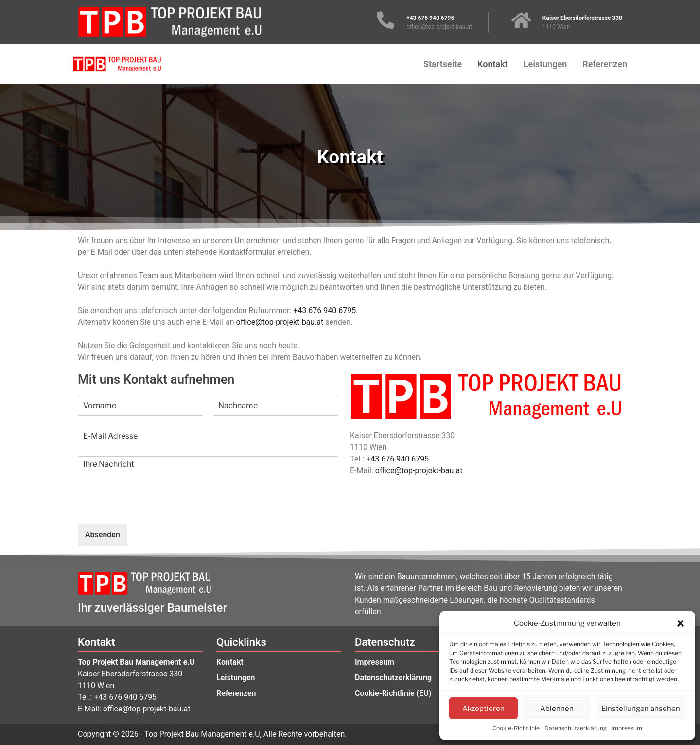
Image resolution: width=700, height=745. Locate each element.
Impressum (627, 728)
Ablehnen (557, 709)
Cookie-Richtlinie (516, 728)
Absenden (103, 535)
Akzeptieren (483, 709)
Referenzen (605, 64)
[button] (681, 623)
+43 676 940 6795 (324, 310)
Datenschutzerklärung (576, 728)
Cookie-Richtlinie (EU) (393, 693)
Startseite (443, 64)
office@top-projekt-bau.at (280, 322)
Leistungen (545, 64)
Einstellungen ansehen (641, 709)
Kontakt (493, 64)
